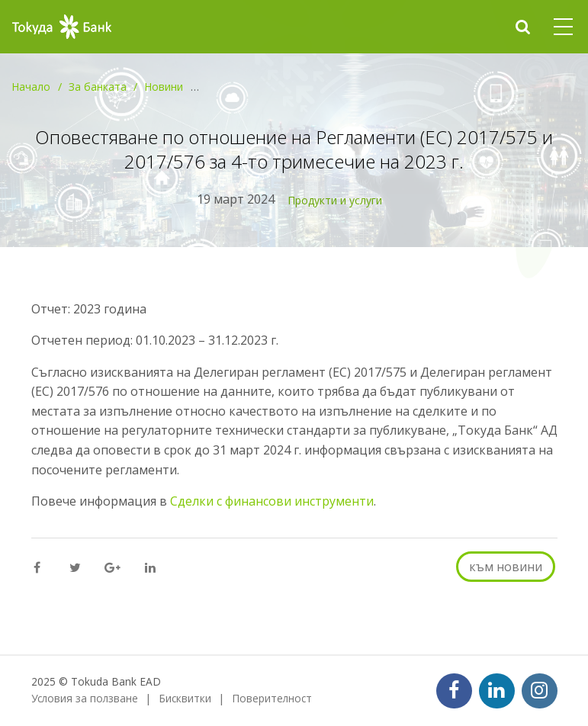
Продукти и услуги (335, 200)
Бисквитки (185, 698)
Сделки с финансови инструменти (272, 501)
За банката (98, 87)
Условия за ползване (85, 698)
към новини (506, 567)
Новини (164, 87)
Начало (31, 87)
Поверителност (272, 698)
